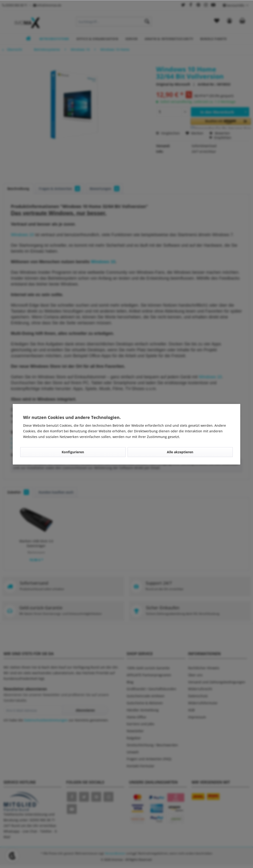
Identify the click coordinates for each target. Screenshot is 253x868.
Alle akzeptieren (180, 452)
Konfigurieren (73, 452)
